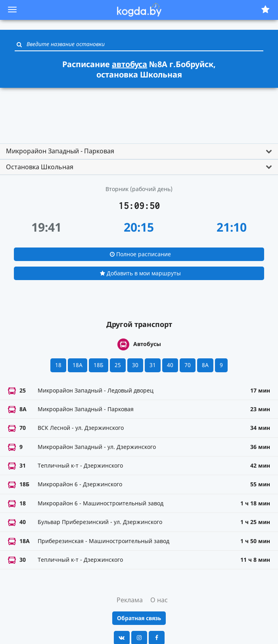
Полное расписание (140, 254)
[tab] (139, 151)
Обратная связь (139, 618)
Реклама (130, 600)
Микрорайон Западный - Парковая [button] (60, 151)
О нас (159, 600)
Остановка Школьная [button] (40, 167)
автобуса (129, 64)
